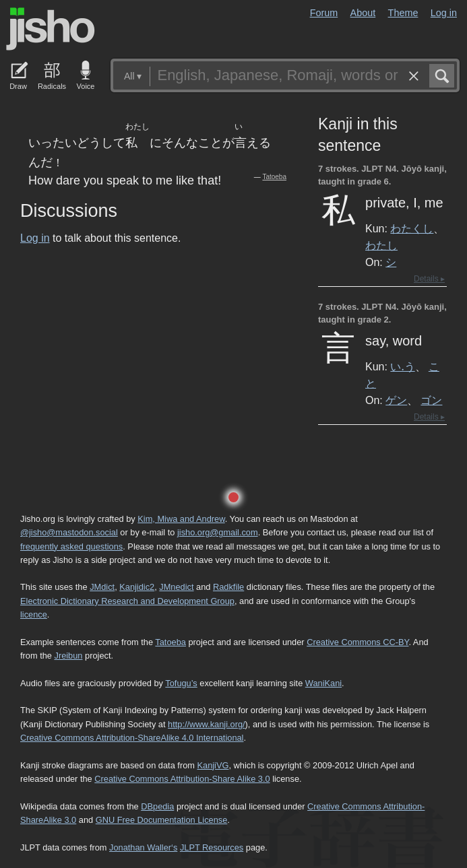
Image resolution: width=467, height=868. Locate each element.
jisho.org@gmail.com (218, 532)
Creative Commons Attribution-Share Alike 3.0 (182, 779)
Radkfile (228, 587)
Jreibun (69, 656)
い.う (402, 366)
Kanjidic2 (137, 587)
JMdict (102, 587)
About (363, 13)
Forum (324, 13)
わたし (381, 245)
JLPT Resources (212, 847)
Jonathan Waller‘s (143, 847)
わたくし (412, 228)
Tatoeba (274, 177)
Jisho (51, 29)
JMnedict (176, 587)
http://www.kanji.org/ (207, 724)
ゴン (431, 400)
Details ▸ (429, 279)
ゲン (396, 400)
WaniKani (323, 683)
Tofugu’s (181, 683)
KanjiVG (213, 765)
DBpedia (157, 806)
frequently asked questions (71, 546)
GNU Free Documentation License (162, 820)
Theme (403, 13)
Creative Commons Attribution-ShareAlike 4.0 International (132, 738)
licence (34, 614)
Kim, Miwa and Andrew (181, 519)
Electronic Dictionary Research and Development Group (127, 601)
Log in (444, 13)
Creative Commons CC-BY (357, 642)
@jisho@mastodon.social (69, 532)
